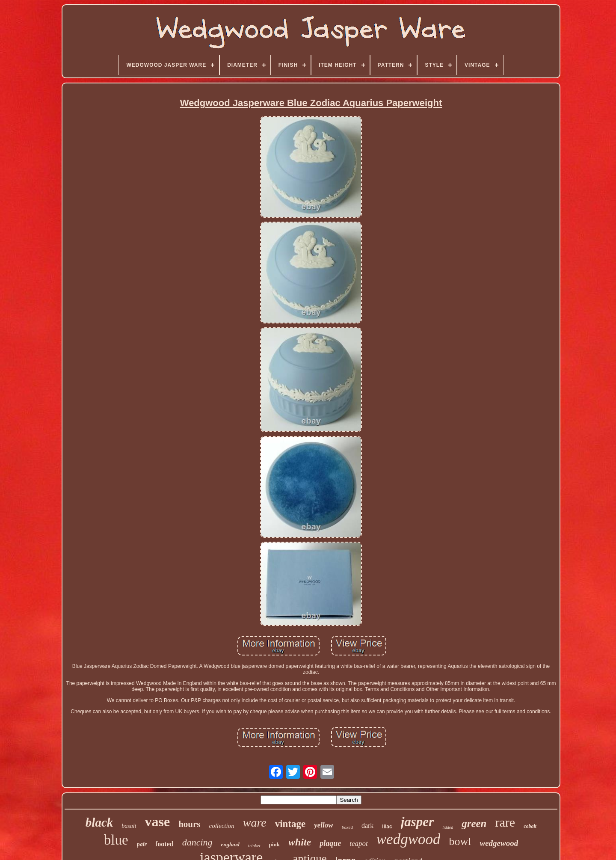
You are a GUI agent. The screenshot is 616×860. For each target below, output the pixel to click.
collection (222, 826)
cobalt (530, 826)
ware (255, 823)
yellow (323, 825)
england (230, 844)
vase (158, 821)
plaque (330, 843)
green (474, 823)
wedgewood (499, 843)
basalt (129, 826)
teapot (359, 844)
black (99, 822)
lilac (387, 827)
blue (116, 840)
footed (164, 844)
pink (274, 844)
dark (367, 826)
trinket (254, 845)
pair (142, 844)
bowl (460, 841)
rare (505, 822)
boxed (347, 827)
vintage (290, 824)
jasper (418, 822)
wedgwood (409, 839)
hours (189, 824)
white (300, 842)
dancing (197, 842)
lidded (448, 827)
